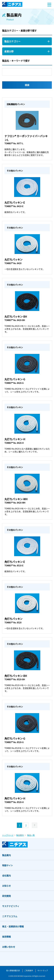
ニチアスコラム (10, 916)
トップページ (8, 835)
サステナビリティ (11, 906)
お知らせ (6, 886)
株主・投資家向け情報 (13, 926)
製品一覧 (31, 835)
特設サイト (8, 865)
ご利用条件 (29, 970)
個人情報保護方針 (13, 970)
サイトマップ (43, 970)
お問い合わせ (9, 947)
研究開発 (6, 896)
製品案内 (20, 835)
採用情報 (6, 937)
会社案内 (6, 875)
